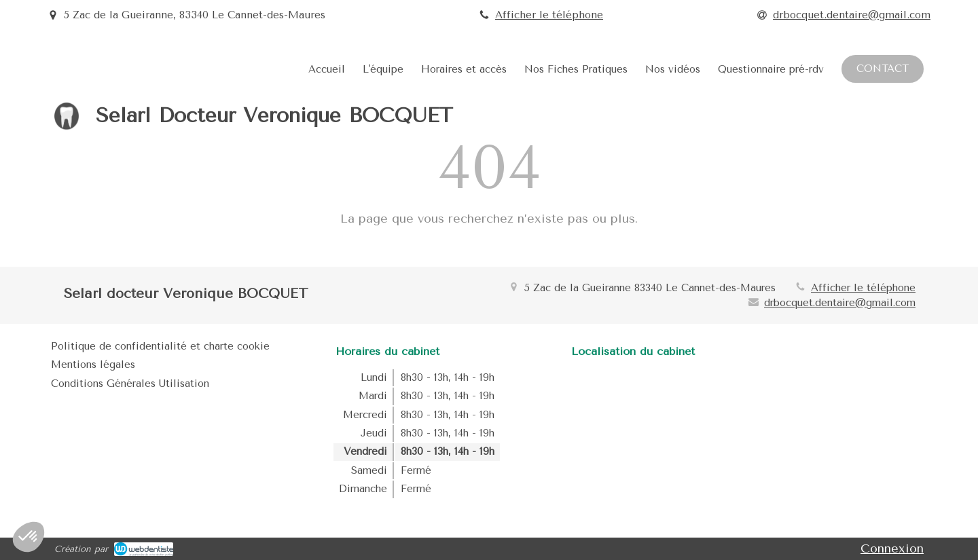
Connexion (892, 548)
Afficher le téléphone (549, 15)
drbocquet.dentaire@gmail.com (840, 303)
